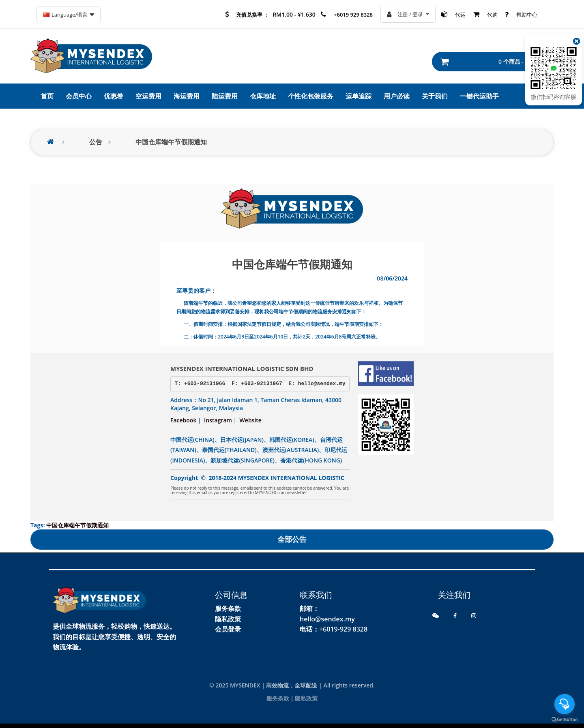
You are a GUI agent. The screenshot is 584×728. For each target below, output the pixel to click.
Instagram (218, 420)
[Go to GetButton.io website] (565, 720)
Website (251, 420)
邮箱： (309, 608)
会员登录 (228, 629)
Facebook (183, 420)
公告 (96, 142)
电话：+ (311, 629)
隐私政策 (228, 619)
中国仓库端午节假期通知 (171, 142)
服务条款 (228, 608)
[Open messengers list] (565, 704)
